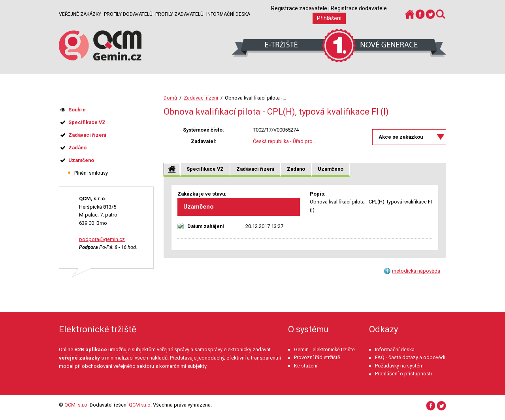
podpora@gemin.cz (102, 239)
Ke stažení (306, 366)
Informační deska (228, 14)
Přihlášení (329, 18)
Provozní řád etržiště (317, 357)
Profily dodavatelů (128, 14)
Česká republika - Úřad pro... (285, 141)
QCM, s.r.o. (76, 405)
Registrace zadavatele (299, 8)
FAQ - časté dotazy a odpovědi (410, 357)
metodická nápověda (416, 271)
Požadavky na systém (399, 366)
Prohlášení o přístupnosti (403, 374)
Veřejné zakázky (80, 14)
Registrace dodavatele (359, 8)
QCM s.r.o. (140, 405)
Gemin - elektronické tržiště (324, 349)
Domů (170, 98)
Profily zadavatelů (179, 14)
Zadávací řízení (201, 98)
